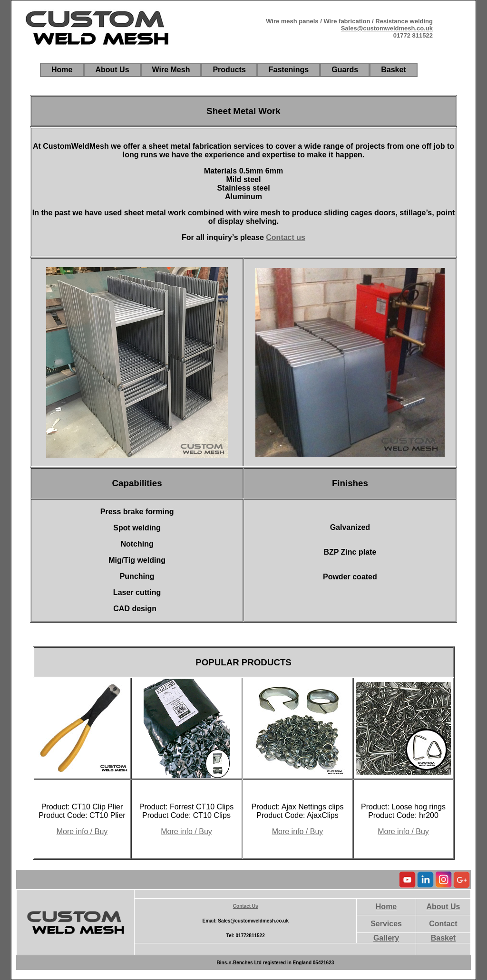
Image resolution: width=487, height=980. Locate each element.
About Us (443, 907)
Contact (443, 924)
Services (386, 924)
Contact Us (246, 906)
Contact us (286, 237)
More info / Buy (82, 831)
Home (386, 907)
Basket (443, 938)
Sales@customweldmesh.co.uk (387, 28)
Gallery (386, 938)
